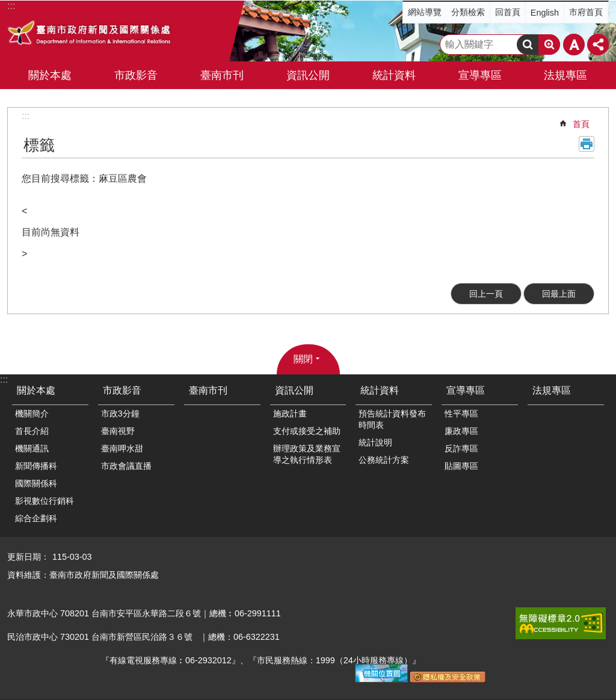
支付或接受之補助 (307, 431)
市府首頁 (586, 12)
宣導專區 (466, 390)
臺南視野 (118, 431)
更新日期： (28, 557)
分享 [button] (598, 45)
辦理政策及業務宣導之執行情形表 (307, 454)
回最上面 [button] (559, 294)
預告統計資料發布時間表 (392, 419)
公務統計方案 (384, 460)
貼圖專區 (461, 466)
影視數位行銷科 (45, 501)
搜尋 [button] (528, 45)
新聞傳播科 (36, 466)
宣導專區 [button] (480, 75)
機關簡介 (32, 413)
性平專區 (461, 413)
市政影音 (122, 390)
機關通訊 (32, 448)
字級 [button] (574, 45)
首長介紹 (32, 431)
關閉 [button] (303, 359)
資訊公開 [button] (308, 75)
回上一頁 (486, 294)
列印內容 (587, 144)
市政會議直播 (126, 466)
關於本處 (36, 390)
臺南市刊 (222, 75)
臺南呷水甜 (122, 448)
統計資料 (380, 390)
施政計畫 (290, 413)
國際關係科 (36, 483)
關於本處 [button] (50, 75)
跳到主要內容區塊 (6, 6)
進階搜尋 (549, 45)
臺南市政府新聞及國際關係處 (90, 34)
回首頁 (508, 12)
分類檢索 (468, 12)
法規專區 (565, 75)
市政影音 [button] (136, 75)
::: (26, 116)
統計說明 (375, 442)
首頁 (581, 124)
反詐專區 (461, 448)
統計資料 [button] (394, 75)
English (545, 13)
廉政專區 (461, 431)
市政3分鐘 (120, 413)
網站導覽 (425, 12)
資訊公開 (294, 390)
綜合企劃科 (36, 518)
